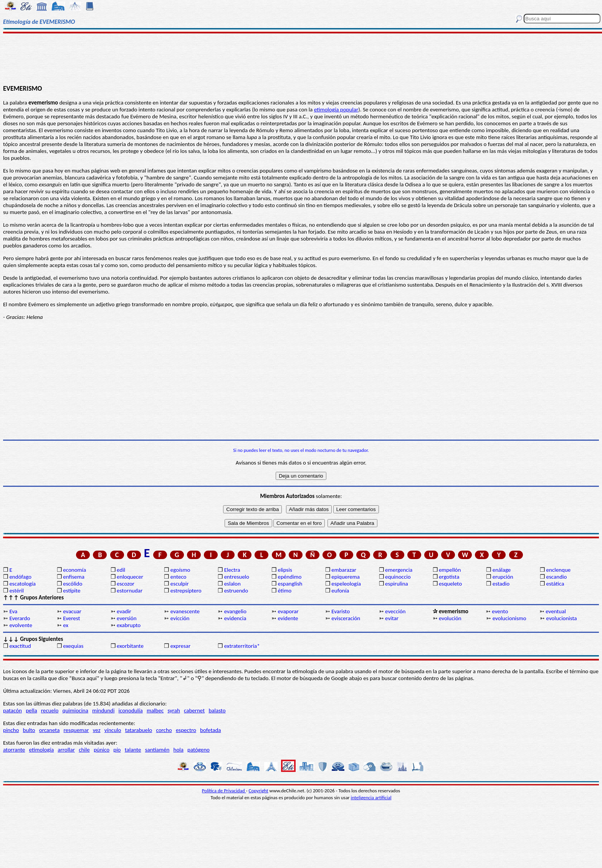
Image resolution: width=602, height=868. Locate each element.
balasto (217, 710)
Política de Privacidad (224, 791)
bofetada (210, 730)
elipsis (285, 570)
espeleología (346, 584)
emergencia (399, 570)
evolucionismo (509, 618)
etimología (41, 750)
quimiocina (75, 710)
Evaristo (341, 611)
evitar (392, 618)
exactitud (20, 646)
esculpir (180, 584)
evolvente (21, 625)
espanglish (290, 584)
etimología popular (336, 110)
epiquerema (346, 577)
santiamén (157, 750)
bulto (29, 730)
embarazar (344, 570)
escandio (557, 577)
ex (66, 625)
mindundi (103, 710)
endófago (20, 577)
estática (555, 584)
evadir (124, 611)
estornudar (130, 591)
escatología (22, 584)
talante (133, 750)
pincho (11, 730)
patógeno (198, 750)
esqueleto (450, 584)
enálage (502, 570)
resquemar (76, 730)
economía (74, 570)
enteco (179, 577)
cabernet (194, 710)
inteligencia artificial (371, 797)
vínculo (113, 730)
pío (117, 750)
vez (97, 730)
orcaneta (50, 730)
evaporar (288, 611)
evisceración (346, 618)
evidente (288, 618)
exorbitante (130, 646)
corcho (164, 730)
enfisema (74, 577)
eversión (127, 618)
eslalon (232, 584)
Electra (232, 570)
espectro (186, 730)
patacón (12, 710)
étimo (284, 591)
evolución (450, 618)
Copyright (259, 791)
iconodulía (131, 710)
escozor (126, 584)
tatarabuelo (139, 730)
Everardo (20, 618)
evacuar (72, 611)
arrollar (66, 750)
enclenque (559, 570)
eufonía (340, 591)
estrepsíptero (186, 591)
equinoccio (398, 577)
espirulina (397, 584)
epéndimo (289, 577)
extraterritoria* (242, 646)
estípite (72, 591)
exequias (73, 646)
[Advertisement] (301, 58)
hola (179, 750)
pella (31, 710)
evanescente (185, 611)
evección (395, 611)
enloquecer (130, 577)
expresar (180, 646)
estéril (17, 591)
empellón (450, 570)
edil (121, 570)
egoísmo (180, 570)
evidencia (235, 618)
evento (500, 611)
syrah (174, 710)
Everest (71, 618)
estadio (501, 584)
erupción (503, 577)
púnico (102, 750)
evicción (180, 618)
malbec (155, 710)
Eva (13, 611)
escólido (73, 584)
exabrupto (129, 625)
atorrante (14, 750)
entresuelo (237, 577)
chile (84, 750)
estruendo (236, 591)
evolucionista (562, 618)
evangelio (235, 611)
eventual (556, 611)
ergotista (449, 577)
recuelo (50, 710)
